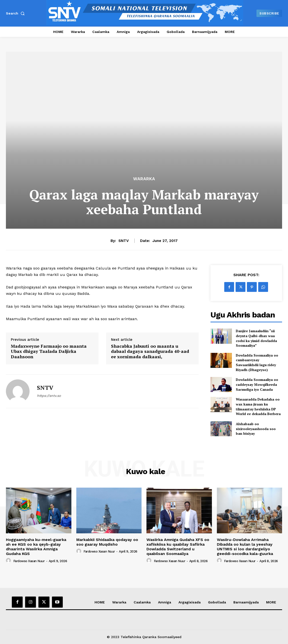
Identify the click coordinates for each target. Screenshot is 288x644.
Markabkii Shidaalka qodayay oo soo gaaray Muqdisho (107, 542)
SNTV (124, 241)
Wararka (144, 179)
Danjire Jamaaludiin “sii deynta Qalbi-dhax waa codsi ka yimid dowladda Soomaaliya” (256, 338)
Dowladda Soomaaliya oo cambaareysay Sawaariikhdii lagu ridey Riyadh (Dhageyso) (257, 362)
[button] (16, 13)
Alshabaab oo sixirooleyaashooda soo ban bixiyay (256, 429)
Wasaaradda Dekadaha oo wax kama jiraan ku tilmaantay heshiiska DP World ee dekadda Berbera (258, 406)
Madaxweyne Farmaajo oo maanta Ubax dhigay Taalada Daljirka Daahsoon (49, 352)
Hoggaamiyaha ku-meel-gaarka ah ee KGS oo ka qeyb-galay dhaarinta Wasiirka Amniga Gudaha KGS (36, 547)
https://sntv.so (49, 396)
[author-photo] (9, 561)
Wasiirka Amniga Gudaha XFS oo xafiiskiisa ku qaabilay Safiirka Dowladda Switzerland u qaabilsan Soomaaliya (178, 547)
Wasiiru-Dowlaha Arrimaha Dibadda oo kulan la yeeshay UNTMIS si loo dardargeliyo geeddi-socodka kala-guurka (245, 547)
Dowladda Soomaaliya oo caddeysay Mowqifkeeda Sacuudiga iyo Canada (257, 384)
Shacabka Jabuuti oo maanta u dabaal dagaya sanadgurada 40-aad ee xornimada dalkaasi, (150, 352)
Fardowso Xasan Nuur (29, 561)
